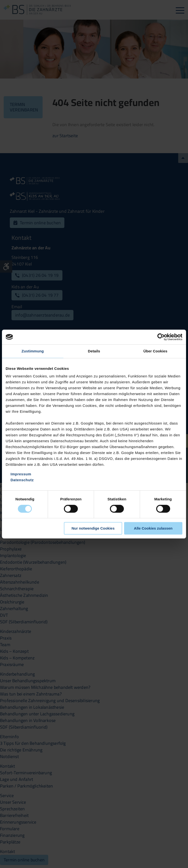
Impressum (21, 474)
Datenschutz (22, 480)
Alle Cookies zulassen (153, 528)
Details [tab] (94, 351)
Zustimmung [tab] (33, 351)
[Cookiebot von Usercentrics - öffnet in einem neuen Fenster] (161, 337)
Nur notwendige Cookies (93, 528)
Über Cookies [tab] (155, 351)
